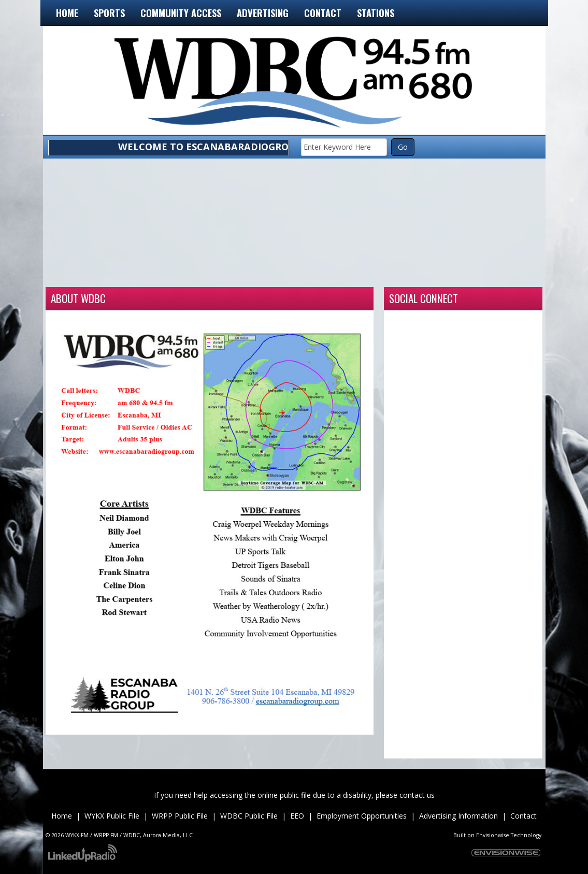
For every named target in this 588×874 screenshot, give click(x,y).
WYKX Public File (112, 816)
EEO (297, 816)
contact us (417, 795)
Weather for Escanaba (95, 274)
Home (67, 13)
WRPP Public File (180, 816)
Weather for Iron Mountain (195, 274)
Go (403, 147)
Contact (524, 816)
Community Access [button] (181, 13)
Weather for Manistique (294, 274)
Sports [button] (109, 13)
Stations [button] (376, 13)
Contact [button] (323, 13)
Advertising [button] (263, 13)
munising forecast (493, 274)
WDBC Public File (249, 816)
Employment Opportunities (362, 816)
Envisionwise (493, 835)
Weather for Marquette (394, 274)
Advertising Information (458, 816)
